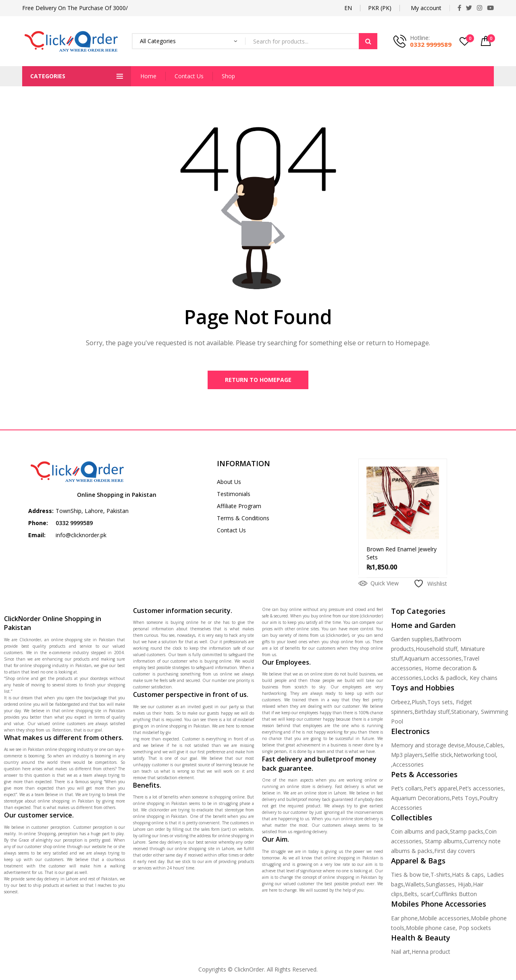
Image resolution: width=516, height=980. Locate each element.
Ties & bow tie (410, 876)
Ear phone (404, 920)
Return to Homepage (258, 381)
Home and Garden (423, 627)
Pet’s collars (407, 790)
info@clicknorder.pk (81, 537)
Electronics (410, 733)
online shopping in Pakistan (65, 803)
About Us (229, 483)
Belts (411, 896)
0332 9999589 (431, 44)
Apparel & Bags (418, 862)
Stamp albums (444, 843)
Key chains (484, 679)
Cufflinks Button (456, 896)
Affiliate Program (239, 508)
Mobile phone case (431, 929)
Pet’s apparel (440, 790)
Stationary (464, 713)
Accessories (408, 766)
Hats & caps (468, 876)
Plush (419, 704)
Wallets (415, 886)
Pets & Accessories (424, 776)
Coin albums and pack (420, 833)
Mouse (475, 747)
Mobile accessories (444, 920)
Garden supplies (412, 641)
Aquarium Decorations (420, 800)
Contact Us (189, 76)
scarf (427, 896)
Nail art (401, 953)
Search (368, 41)
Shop (228, 76)
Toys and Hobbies (423, 689)
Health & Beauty (421, 939)
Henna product (431, 953)
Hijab (465, 886)
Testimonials (234, 495)
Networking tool (475, 756)
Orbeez (401, 704)
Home (148, 76)
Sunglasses (440, 886)
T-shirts (440, 876)
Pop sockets (475, 929)
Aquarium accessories (433, 660)
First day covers (455, 852)
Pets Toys (465, 800)
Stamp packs (467, 833)
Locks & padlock (445, 679)
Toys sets (440, 704)
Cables (494, 747)
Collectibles (412, 819)
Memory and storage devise (428, 747)
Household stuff (436, 650)
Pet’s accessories (481, 790)
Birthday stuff (432, 713)
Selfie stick (438, 756)
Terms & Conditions (243, 520)
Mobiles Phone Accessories (439, 905)
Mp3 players (407, 756)
